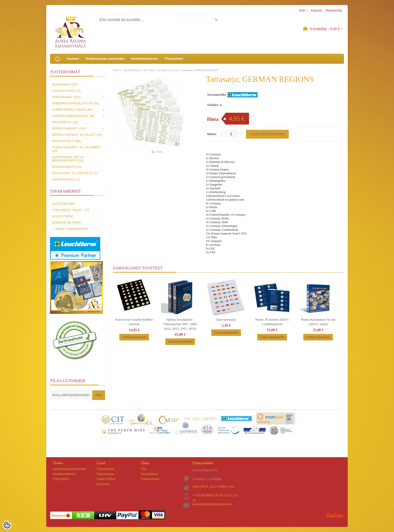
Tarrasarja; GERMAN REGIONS (200, 70)
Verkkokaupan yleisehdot (105, 59)
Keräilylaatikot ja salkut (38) (77, 135)
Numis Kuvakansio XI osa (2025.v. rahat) (318, 322)
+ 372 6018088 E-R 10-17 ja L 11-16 (215, 496)
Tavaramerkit (105, 469)
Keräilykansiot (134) (69, 129)
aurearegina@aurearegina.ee (212, 504)
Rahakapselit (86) (66, 141)
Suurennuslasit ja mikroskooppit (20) (68, 159)
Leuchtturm (62, 216)
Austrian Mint (64, 204)
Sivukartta (103, 484)
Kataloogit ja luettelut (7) (75, 173)
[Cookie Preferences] (7, 525)
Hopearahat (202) (66, 97)
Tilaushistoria (149, 474)
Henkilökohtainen (144, 59)
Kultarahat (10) (65, 85)
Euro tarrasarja (226, 319)
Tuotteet (73, 59)
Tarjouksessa (105, 474)
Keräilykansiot (133, 70)
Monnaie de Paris (66, 223)
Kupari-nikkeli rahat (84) (72, 110)
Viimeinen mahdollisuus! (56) (76, 103)
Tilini (143, 469)
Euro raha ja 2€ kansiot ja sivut (161, 70)
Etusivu (117, 70)
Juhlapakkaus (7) (66, 180)
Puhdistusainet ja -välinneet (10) (77, 149)
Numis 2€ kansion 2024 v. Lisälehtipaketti (272, 322)
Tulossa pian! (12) (66, 91)
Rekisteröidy (334, 11)
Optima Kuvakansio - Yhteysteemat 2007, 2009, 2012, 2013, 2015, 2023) (180, 324)
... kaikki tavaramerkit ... (72, 229)
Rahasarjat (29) (65, 122)
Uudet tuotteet (106, 479)
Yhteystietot (174, 59)
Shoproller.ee (335, 515)
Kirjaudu (317, 11)
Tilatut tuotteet (150, 479)
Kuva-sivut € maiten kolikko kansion (134, 322)
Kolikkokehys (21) (67, 167)
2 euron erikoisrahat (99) (73, 116)
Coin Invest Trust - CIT (71, 210)
